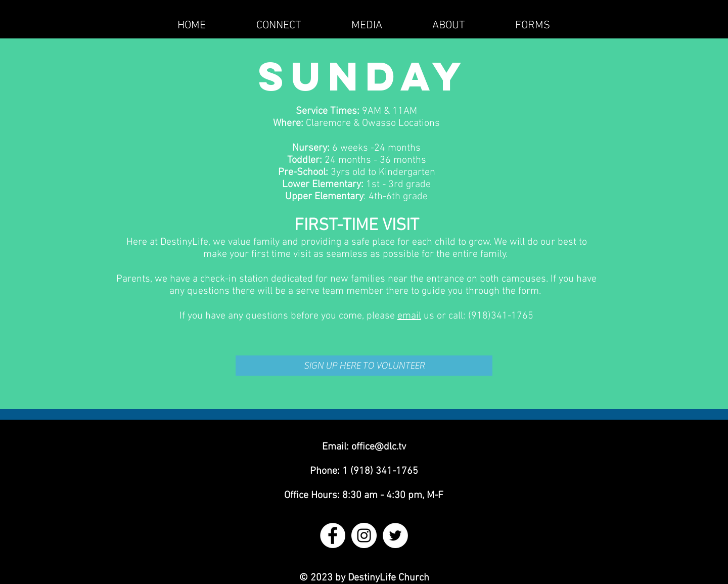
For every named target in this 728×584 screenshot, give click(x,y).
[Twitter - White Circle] (395, 535)
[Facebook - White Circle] (333, 535)
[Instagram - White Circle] (364, 535)
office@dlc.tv (379, 447)
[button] (279, 26)
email (409, 316)
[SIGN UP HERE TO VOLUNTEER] (364, 366)
